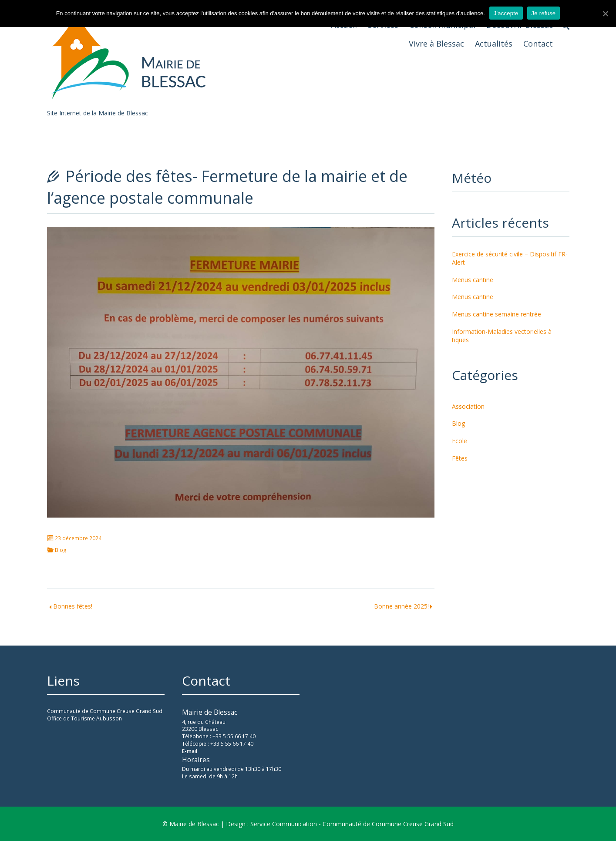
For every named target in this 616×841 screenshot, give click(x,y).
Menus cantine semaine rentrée (497, 314)
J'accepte (506, 13)
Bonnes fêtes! (73, 606)
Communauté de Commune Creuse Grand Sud (105, 711)
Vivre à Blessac (436, 44)
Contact (538, 44)
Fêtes (460, 458)
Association (468, 406)
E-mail (190, 751)
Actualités (494, 44)
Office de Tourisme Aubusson (84, 718)
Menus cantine (473, 280)
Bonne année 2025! (401, 606)
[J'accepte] (605, 13)
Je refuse (544, 13)
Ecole (459, 441)
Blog (61, 550)
